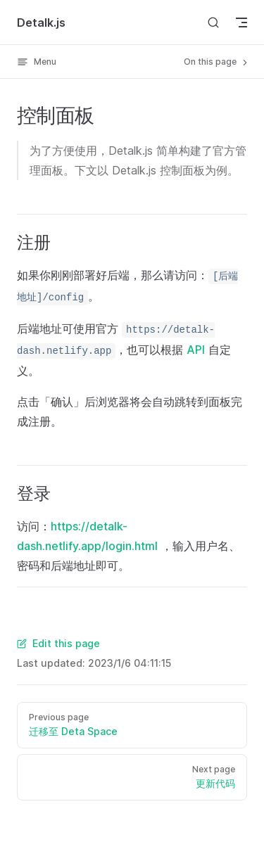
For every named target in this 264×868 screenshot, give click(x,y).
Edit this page (58, 643)
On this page (217, 62)
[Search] (213, 22)
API (196, 350)
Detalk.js (41, 23)
